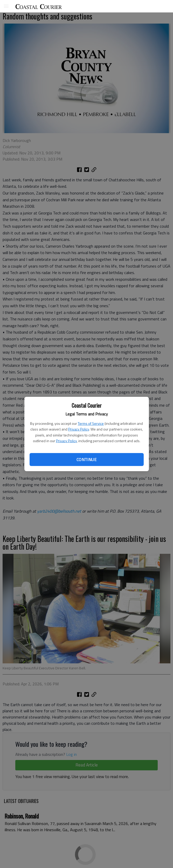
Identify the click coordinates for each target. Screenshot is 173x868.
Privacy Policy (79, 429)
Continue (86, 460)
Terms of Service (91, 423)
